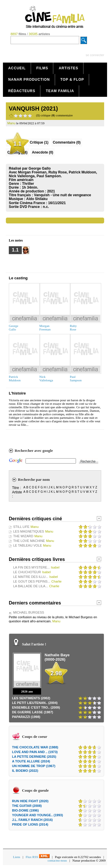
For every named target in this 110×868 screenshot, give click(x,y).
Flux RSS (37, 857)
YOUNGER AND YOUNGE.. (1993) (38, 815)
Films (42, 68)
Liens (16, 857)
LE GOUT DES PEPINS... (32, 581)
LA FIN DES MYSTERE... (32, 567)
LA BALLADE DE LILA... (31, 586)
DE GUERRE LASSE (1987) (33, 712)
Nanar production (29, 80)
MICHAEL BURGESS (29, 612)
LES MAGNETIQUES (29, 531)
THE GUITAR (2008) (27, 806)
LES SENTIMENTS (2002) (31, 698)
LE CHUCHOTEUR (27, 572)
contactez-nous (57, 860)
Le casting (18, 278)
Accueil (17, 68)
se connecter (95, 55)
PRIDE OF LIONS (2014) (30, 824)
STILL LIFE (21, 527)
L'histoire (17, 393)
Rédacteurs (22, 91)
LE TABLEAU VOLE (28, 545)
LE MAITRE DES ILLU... (31, 577)
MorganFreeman (45, 328)
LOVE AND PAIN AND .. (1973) (35, 752)
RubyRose (73, 328)
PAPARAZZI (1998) (26, 717)
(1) (39, 142)
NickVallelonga (46, 378)
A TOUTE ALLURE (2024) (31, 761)
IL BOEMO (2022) (25, 771)
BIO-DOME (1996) (25, 810)
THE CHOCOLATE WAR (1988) (35, 747)
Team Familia (60, 91)
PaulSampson (76, 378)
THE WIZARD (23, 536)
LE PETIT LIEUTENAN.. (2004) (35, 703)
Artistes (68, 68)
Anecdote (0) (43, 152)
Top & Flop (72, 80)
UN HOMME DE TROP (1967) (34, 766)
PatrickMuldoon (15, 378)
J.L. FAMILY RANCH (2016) (32, 820)
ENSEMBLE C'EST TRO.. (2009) (36, 707)
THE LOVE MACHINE (29, 541)
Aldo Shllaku (37, 199)
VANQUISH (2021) (33, 108)
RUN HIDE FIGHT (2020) (30, 801)
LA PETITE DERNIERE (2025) (34, 757)
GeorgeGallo (13, 328)
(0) (67, 142)
